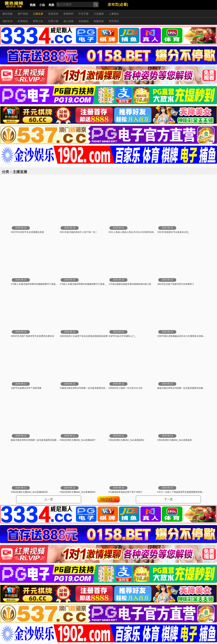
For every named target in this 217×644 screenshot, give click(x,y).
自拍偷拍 (84, 21)
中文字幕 (84, 14)
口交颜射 (99, 14)
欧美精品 (23, 21)
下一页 (168, 499)
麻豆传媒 (8, 14)
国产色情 (23, 14)
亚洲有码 (68, 14)
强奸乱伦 (8, 21)
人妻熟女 (114, 14)
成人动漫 (68, 21)
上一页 (49, 499)
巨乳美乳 (114, 21)
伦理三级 (53, 21)
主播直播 (38, 14)
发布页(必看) (118, 5)
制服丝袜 (99, 21)
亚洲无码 (53, 14)
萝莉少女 (38, 21)
